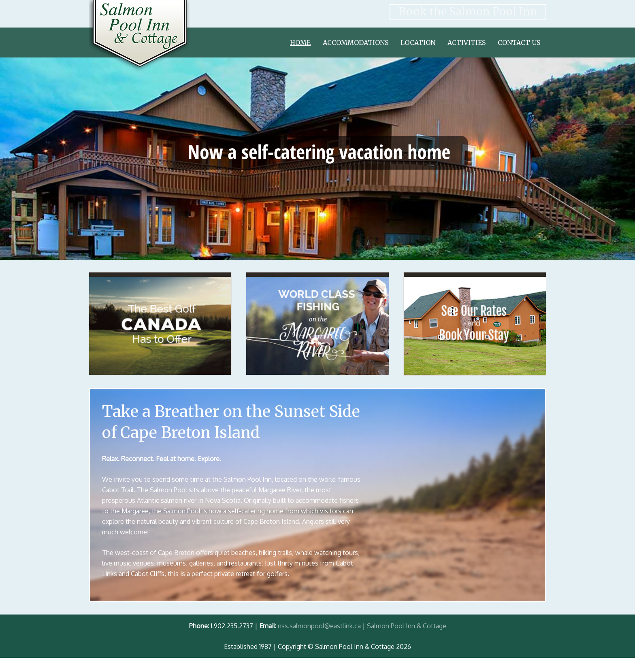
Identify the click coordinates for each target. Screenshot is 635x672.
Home (300, 43)
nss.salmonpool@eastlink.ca (319, 626)
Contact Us (519, 43)
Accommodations (356, 43)
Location (418, 43)
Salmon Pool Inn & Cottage (407, 626)
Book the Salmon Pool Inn (468, 12)
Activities (467, 43)
